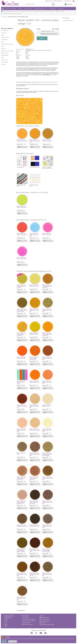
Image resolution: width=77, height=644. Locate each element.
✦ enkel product (48, 50)
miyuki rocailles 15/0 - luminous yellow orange (18, 17)
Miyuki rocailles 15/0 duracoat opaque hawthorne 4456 (47, 550)
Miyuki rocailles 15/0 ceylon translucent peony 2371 (34, 478)
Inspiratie (60, 8)
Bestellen (68, 4)
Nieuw (20, 8)
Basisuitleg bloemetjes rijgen (34, 185)
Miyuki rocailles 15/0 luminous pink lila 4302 (22, 258)
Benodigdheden (8, 617)
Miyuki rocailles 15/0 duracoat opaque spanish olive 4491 (21, 550)
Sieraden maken (28, 8)
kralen (3, 42)
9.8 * (20, 13)
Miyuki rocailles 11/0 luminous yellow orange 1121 (35, 141)
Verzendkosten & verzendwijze (29, 619)
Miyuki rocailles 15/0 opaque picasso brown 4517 (47, 574)
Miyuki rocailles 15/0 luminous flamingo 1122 (22, 234)
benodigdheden (5, 31)
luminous (28, 52)
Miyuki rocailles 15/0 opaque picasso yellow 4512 (47, 310)
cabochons (4, 33)
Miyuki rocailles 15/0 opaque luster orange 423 (47, 382)
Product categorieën (11, 8)
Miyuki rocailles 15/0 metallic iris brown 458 (34, 526)
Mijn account (49, 1)
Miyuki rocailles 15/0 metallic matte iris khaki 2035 (48, 502)
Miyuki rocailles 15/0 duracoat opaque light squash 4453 (47, 334)
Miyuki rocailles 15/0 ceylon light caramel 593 (35, 429)
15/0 (30, 55)
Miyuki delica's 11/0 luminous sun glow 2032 (22, 140)
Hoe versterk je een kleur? (35, 167)
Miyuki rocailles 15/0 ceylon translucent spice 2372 (48, 478)
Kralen (6, 623)
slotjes (3, 58)
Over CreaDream (26, 617)
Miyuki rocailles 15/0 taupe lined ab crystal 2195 (47, 526)
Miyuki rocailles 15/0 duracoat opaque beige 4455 (35, 454)
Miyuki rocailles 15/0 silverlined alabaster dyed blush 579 (21, 502)
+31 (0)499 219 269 (44, 619)
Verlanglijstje (59, 1)
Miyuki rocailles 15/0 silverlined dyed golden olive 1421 (35, 574)
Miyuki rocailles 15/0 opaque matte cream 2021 (47, 430)
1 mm (27, 55)
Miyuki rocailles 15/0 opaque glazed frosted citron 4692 (47, 286)
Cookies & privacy (26, 623)
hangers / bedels (5, 37)
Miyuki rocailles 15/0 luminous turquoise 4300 (34, 235)
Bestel (19, 147)
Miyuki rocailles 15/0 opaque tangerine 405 (34, 381)
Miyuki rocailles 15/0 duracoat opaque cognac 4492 (35, 550)
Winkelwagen (66, 18)
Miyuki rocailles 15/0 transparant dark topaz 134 (22, 406)
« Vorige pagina (21, 610)
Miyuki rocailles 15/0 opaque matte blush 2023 (21, 430)
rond (27, 54)
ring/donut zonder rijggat (7, 51)
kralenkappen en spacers (7, 44)
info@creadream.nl (44, 617)
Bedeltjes (6, 619)
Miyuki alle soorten (39, 50)
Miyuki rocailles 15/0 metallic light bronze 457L (21, 598)
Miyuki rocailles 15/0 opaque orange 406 (21, 357)
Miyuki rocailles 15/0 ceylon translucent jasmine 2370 (21, 478)
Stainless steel (5, 60)
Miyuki (6, 624)
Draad (6, 621)
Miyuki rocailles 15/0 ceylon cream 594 (47, 405)
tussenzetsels (4, 62)
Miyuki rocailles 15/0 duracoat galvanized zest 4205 (21, 286)
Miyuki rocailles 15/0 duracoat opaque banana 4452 (21, 334)
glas (27, 50)
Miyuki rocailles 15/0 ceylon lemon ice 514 (34, 285)
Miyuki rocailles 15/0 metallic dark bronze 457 (22, 526)
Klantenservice (68, 1)
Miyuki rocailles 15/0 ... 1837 (22, 454)
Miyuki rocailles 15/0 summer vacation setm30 (21, 382)
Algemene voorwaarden (27, 624)
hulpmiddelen (4, 40)
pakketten (3, 49)
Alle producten (4, 17)
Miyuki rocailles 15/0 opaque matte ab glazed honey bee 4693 (22, 310)
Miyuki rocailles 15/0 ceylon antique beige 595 (34, 406)
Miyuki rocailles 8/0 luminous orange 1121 (47, 140)
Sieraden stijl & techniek (40, 8)
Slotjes (6, 626)
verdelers (3, 64)
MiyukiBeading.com (45, 621)
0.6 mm (27, 56)
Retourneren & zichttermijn (28, 621)
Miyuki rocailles (31, 50)
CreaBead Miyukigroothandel (47, 624)
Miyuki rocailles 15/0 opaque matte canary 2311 (34, 310)
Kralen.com (43, 623)
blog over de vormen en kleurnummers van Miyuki (46, 82)
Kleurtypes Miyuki (20, 167)
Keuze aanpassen (13, 641)
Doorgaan (4, 641)
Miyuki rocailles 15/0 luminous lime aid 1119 (22, 207)
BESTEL (42, 38)
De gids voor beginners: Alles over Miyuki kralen (47, 168)
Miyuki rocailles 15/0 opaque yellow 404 (34, 333)
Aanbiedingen (52, 8)
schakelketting (5, 55)
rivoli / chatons (5, 53)
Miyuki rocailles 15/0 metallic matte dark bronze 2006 (34, 502)
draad (3, 35)
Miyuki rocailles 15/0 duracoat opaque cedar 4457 (47, 358)
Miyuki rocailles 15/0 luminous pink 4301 (47, 234)
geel (27, 53)
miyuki (3, 46)
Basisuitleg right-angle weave (21, 185)
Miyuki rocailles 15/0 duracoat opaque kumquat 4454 (34, 358)
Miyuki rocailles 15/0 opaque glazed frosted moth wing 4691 (47, 454)
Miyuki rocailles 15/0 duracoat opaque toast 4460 (22, 574)
